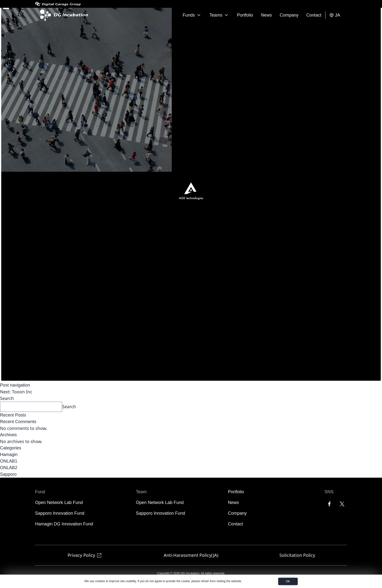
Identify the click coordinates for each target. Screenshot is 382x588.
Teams (219, 15)
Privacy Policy (85, 555)
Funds (192, 15)
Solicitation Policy (297, 555)
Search (7, 398)
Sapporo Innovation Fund (60, 513)
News (266, 15)
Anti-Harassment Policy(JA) (191, 555)
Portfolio (245, 15)
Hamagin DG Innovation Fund (64, 524)
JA (335, 15)
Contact (314, 15)
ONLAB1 (9, 461)
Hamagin (9, 455)
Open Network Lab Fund (59, 503)
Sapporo (8, 474)
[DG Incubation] (63, 15)
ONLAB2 (9, 468)
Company (289, 15)
